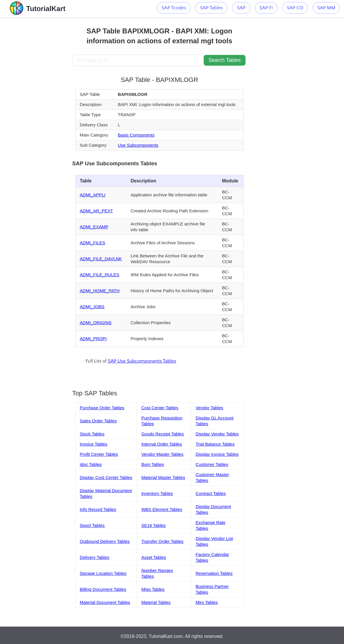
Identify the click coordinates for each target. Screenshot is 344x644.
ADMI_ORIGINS (96, 323)
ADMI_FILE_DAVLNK (101, 259)
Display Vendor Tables (217, 434)
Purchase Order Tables (102, 408)
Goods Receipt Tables (162, 434)
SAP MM (326, 8)
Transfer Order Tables (162, 541)
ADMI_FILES (93, 243)
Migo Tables (153, 589)
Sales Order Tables (98, 421)
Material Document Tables (105, 602)
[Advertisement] (36, 105)
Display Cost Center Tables (106, 477)
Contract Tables (211, 493)
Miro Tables (207, 602)
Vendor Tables (209, 408)
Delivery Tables (95, 557)
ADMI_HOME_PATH (100, 291)
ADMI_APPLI (93, 195)
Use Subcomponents (138, 145)
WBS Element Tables (162, 509)
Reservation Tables (214, 573)
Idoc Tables (91, 464)
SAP (241, 8)
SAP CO (295, 8)
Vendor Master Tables (162, 454)
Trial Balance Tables (215, 444)
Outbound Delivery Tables (105, 541)
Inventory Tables (157, 493)
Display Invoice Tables (217, 454)
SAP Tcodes (174, 8)
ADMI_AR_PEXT (96, 211)
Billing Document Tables (103, 589)
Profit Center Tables (99, 454)
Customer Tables (212, 464)
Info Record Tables (98, 509)
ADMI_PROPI (93, 339)
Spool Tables (92, 525)
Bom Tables (153, 464)
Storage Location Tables (103, 573)
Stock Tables (92, 434)
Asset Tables (154, 557)
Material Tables (156, 602)
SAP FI (266, 8)
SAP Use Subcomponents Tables (142, 361)
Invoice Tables (94, 444)
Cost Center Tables (160, 408)
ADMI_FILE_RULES (100, 275)
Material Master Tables (163, 477)
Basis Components (136, 135)
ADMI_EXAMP (94, 227)
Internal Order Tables (162, 444)
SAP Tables (211, 8)
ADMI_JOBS (92, 307)
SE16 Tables (153, 525)
